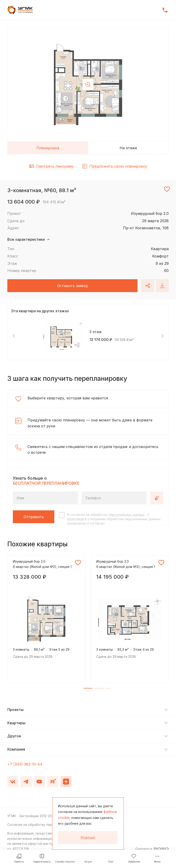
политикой (76, 519)
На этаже (128, 148)
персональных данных (127, 515)
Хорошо (88, 838)
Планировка (48, 148)
